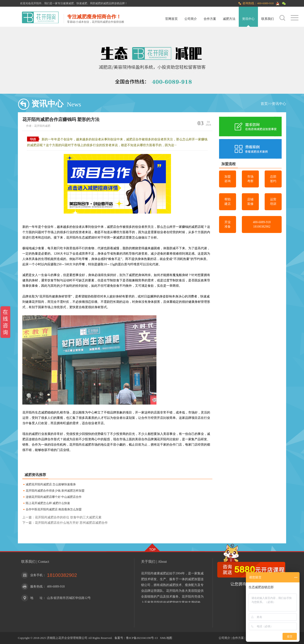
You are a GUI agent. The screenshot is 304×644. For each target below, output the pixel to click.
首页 (264, 104)
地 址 (36, 598)
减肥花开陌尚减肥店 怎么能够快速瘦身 (51, 484)
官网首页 (171, 19)
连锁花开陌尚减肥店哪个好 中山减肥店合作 (54, 497)
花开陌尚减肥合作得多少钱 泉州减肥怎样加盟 (55, 491)
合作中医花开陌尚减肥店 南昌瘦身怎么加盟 (54, 509)
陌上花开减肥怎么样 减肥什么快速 (48, 503)
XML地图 (166, 638)
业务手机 (36, 575)
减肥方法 (229, 19)
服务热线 (36, 587)
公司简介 (191, 19)
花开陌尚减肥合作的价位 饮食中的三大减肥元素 (68, 517)
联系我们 (268, 19)
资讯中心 (248, 19)
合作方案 (210, 19)
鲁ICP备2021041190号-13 (142, 638)
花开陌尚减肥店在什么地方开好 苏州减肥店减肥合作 (71, 523)
